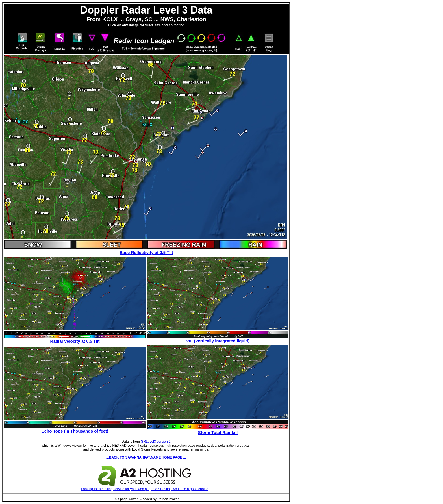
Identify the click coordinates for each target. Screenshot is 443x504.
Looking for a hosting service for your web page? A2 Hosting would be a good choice (145, 487)
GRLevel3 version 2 (156, 442)
